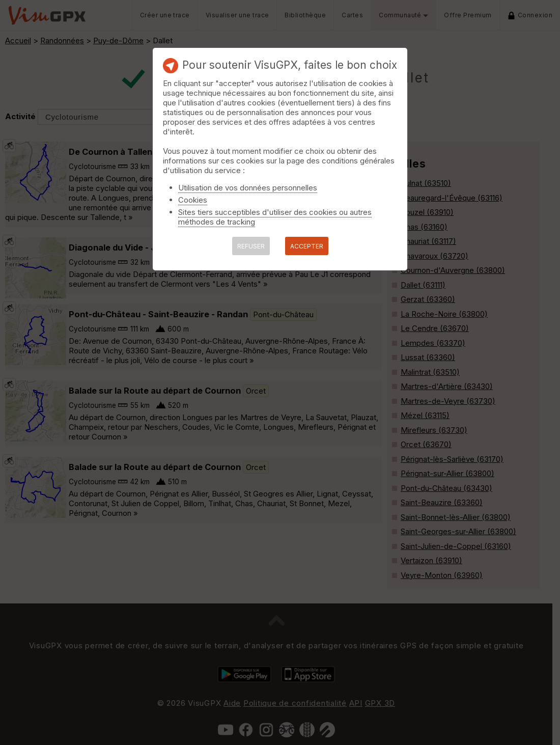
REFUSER (251, 246)
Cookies (193, 200)
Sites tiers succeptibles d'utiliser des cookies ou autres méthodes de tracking (275, 217)
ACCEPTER (307, 246)
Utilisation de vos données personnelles (248, 188)
